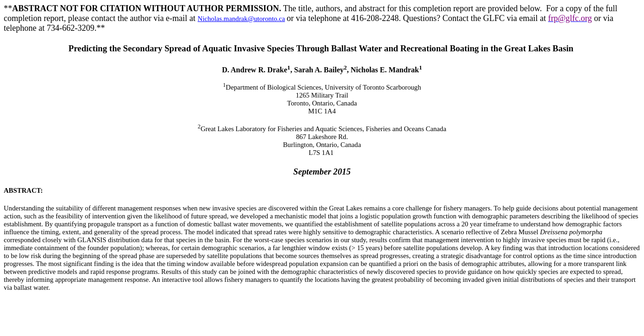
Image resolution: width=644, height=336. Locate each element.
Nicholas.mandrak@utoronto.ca (241, 19)
